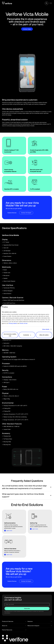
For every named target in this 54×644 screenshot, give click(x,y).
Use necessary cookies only (10, 335)
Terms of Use (24, 323)
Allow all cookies (44, 335)
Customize (27, 335)
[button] (51, 3)
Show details (46, 329)
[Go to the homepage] (15, 638)
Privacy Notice (13, 323)
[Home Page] (7, 3)
